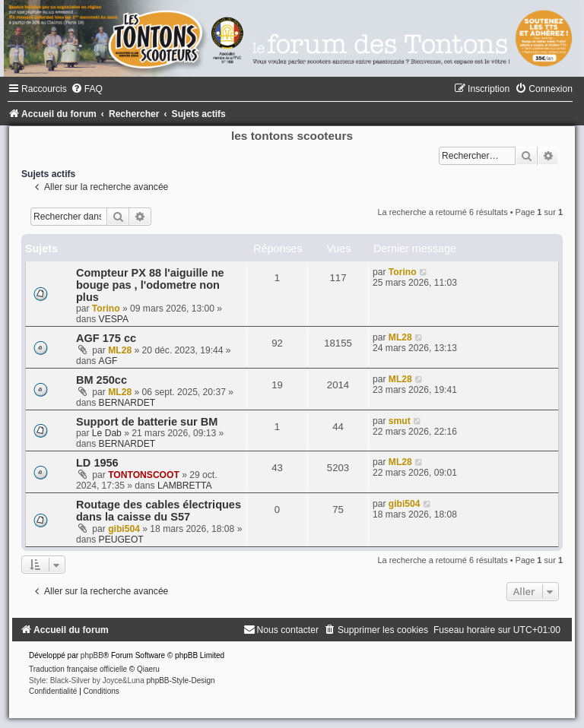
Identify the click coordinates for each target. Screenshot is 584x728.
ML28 (120, 350)
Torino (106, 309)
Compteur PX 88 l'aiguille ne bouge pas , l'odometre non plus (150, 285)
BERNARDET (127, 403)
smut (400, 421)
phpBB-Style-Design (181, 681)
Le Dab (107, 433)
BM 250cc (102, 380)
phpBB (92, 655)
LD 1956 (97, 463)
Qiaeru (148, 669)
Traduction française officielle (78, 669)
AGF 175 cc (106, 338)
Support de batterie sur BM (147, 422)
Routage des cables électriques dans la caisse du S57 (159, 511)
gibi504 (124, 529)
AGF (108, 361)
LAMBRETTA (185, 486)
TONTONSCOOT (144, 475)
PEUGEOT (121, 540)
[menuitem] (87, 89)
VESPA (114, 319)
